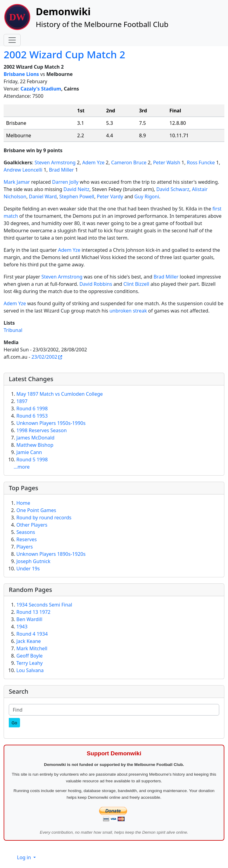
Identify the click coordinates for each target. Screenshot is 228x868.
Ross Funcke (201, 162)
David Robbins (96, 284)
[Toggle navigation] (12, 40)
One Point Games (36, 510)
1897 (22, 401)
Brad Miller (62, 170)
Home (23, 503)
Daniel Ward (43, 196)
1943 (22, 627)
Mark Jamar (17, 182)
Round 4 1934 (32, 634)
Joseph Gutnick (33, 561)
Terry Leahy (30, 663)
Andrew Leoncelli (23, 170)
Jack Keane (29, 641)
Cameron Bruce (129, 162)
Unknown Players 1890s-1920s (51, 554)
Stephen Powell (77, 196)
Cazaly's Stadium (41, 89)
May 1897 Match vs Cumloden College (60, 394)
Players (25, 547)
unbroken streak (128, 311)
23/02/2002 (44, 357)
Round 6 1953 (32, 416)
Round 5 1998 (32, 460)
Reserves (27, 539)
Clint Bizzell (136, 284)
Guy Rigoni (147, 196)
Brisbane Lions (21, 74)
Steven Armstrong (55, 162)
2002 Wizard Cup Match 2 (64, 54)
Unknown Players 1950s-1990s (51, 423)
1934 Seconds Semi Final (44, 605)
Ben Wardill (29, 619)
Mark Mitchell (32, 648)
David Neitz (76, 189)
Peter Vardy (110, 196)
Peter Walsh (167, 162)
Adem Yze (93, 162)
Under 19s (28, 569)
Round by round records (44, 518)
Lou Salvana (30, 670)
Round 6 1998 (32, 408)
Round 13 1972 (33, 612)
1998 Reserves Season (42, 430)
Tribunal (13, 330)
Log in (25, 857)
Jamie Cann (29, 452)
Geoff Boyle (30, 656)
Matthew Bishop (35, 445)
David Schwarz (173, 189)
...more (22, 467)
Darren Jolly (65, 182)
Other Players (32, 525)
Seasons (26, 532)
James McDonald (35, 438)
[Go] (14, 723)
